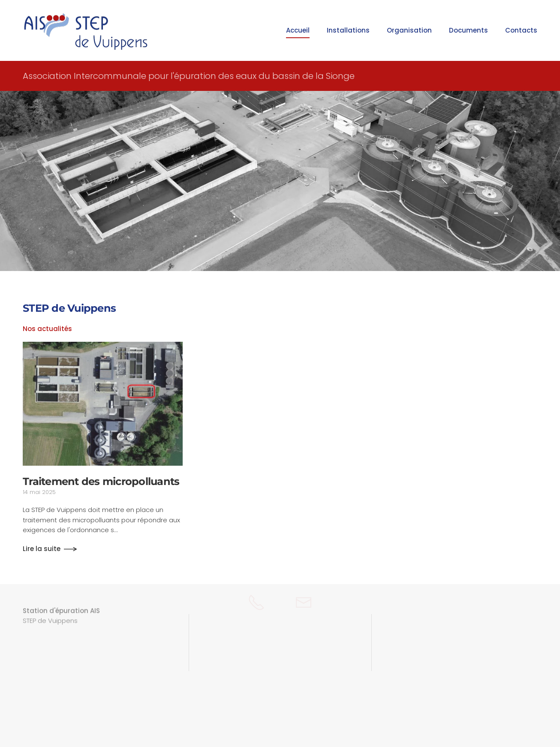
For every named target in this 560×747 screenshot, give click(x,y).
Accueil (298, 30)
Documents (468, 30)
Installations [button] (348, 30)
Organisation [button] (409, 30)
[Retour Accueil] (87, 30)
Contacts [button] (521, 30)
